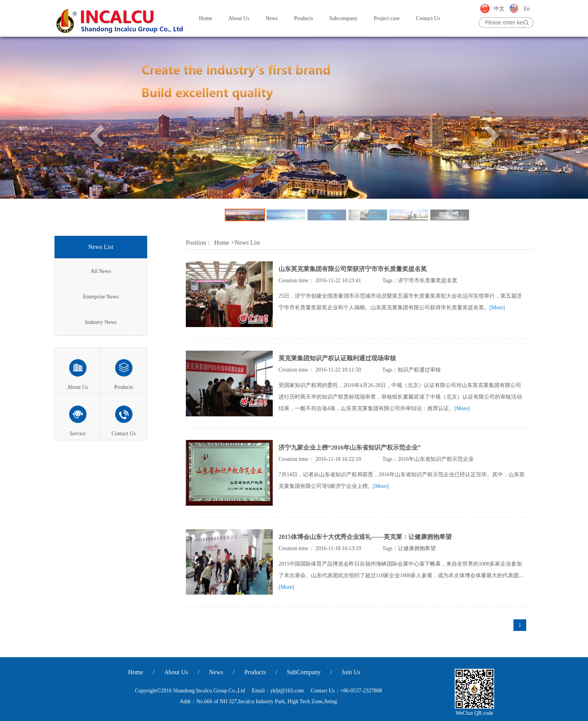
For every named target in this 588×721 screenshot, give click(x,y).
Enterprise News (101, 297)
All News (101, 271)
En (527, 9)
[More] (497, 308)
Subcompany (343, 18)
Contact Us (428, 18)
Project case (387, 18)
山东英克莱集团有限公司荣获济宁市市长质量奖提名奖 (353, 269)
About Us (239, 18)
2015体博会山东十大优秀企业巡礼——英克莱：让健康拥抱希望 (365, 537)
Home (206, 18)
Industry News (101, 322)
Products (303, 18)
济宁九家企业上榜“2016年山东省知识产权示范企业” (350, 447)
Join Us (351, 672)
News (272, 18)
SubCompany (304, 672)
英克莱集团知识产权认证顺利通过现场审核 (337, 358)
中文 (499, 9)
